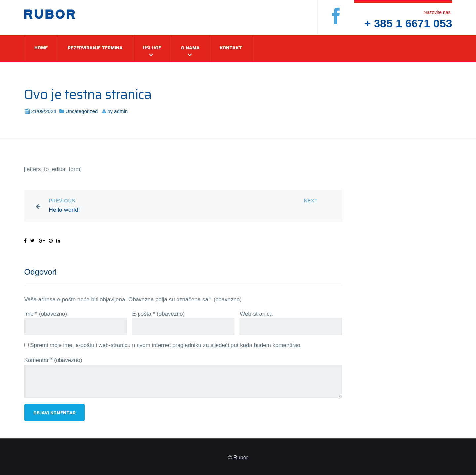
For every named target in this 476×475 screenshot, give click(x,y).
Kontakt (231, 48)
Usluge (152, 48)
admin (121, 111)
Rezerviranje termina (95, 48)
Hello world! (65, 210)
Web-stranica (256, 314)
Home (41, 48)
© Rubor (238, 458)
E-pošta (158, 314)
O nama (190, 48)
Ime (46, 314)
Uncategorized (82, 111)
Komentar (53, 360)
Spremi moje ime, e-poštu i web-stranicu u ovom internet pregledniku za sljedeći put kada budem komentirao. (166, 345)
